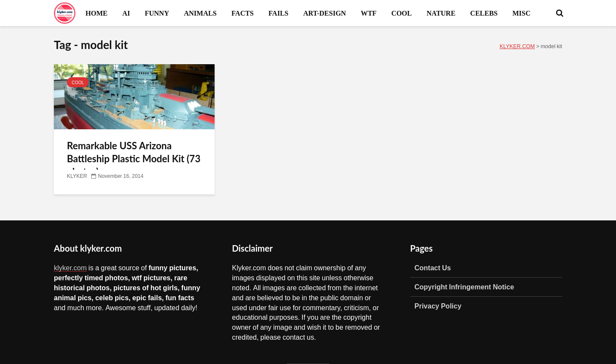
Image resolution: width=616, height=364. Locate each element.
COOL (402, 13)
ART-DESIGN (325, 13)
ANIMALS (200, 13)
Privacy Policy (438, 306)
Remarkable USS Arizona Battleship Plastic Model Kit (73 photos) (134, 159)
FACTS (243, 13)
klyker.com (70, 268)
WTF (368, 13)
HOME (97, 13)
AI (126, 13)
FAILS (278, 13)
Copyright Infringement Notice (464, 287)
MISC (521, 13)
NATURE (441, 13)
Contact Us (433, 268)
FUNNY (157, 13)
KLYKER (77, 176)
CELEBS (484, 13)
